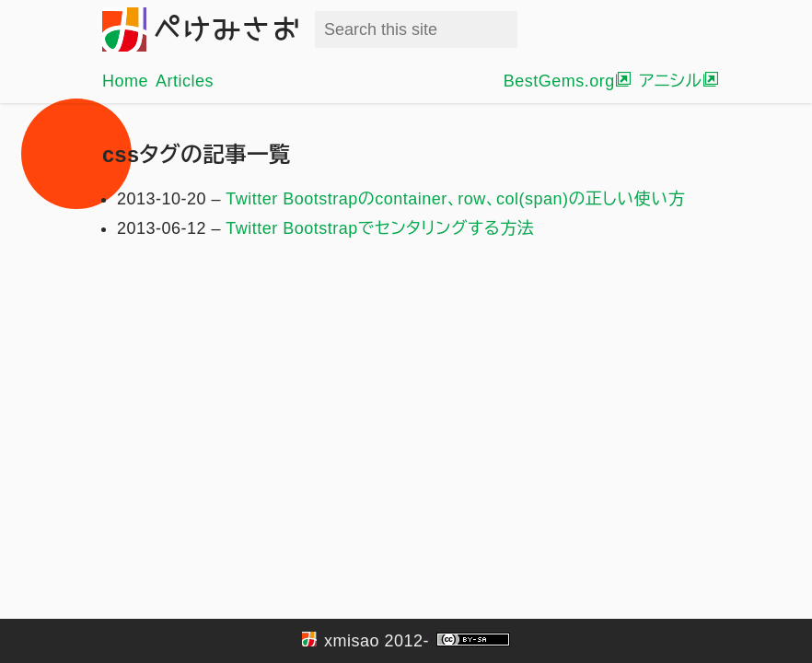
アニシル (670, 81)
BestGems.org (559, 81)
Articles (185, 81)
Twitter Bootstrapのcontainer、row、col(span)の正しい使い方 (455, 199)
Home (125, 81)
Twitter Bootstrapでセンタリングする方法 (380, 228)
